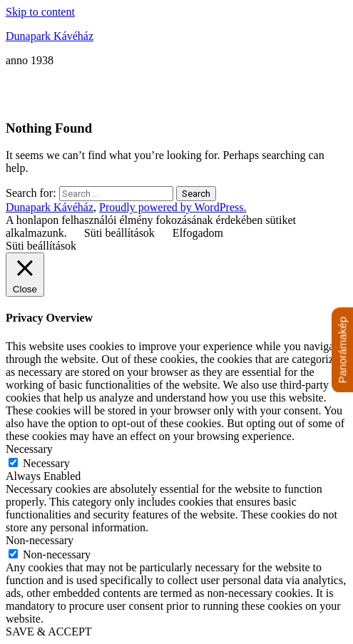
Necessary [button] (29, 449)
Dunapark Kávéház (50, 36)
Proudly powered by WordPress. (173, 207)
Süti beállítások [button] (119, 233)
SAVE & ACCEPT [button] (49, 632)
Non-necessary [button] (40, 540)
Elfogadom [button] (198, 233)
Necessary (46, 463)
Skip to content (40, 12)
